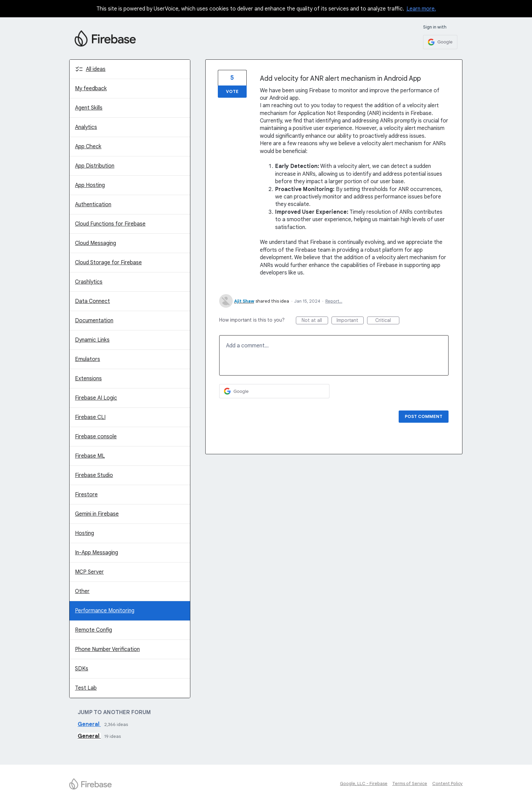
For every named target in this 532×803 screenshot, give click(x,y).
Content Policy (448, 783)
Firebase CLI (90, 417)
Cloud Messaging (96, 243)
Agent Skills (89, 108)
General (89, 724)
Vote (232, 91)
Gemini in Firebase (97, 514)
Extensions (88, 379)
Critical (387, 321)
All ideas (96, 69)
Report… (334, 301)
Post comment (424, 416)
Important (350, 321)
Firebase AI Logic (96, 398)
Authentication (93, 205)
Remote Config (93, 630)
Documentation (94, 321)
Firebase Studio (94, 475)
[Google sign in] (440, 42)
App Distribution (95, 166)
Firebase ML (90, 456)
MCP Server (89, 572)
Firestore (86, 495)
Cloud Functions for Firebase (110, 224)
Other (82, 591)
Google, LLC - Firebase (364, 783)
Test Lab (86, 688)
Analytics (86, 127)
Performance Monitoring (105, 611)
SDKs (82, 669)
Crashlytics (89, 282)
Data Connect (92, 301)
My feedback (91, 89)
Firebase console (96, 437)
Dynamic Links (92, 340)
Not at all (315, 321)
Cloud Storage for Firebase (108, 263)
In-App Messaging (97, 553)
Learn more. (421, 9)
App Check (88, 147)
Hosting (84, 533)
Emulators (88, 359)
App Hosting (90, 185)
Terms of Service (410, 783)
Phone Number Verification (107, 649)
